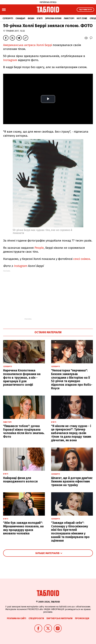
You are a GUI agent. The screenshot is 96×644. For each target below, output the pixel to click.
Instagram (10, 60)
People (39, 248)
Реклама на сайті (16, 618)
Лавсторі (69, 18)
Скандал (20, 18)
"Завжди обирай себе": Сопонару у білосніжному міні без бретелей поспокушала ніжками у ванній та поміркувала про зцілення (70, 532)
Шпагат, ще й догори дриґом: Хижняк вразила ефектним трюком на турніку (72, 482)
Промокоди (82, 618)
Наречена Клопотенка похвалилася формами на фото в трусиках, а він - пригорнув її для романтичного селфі (22, 378)
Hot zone (82, 18)
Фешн (31, 18)
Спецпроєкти (36, 618)
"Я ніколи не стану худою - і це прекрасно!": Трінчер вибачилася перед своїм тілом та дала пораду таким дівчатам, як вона (71, 433)
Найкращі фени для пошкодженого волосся (20, 480)
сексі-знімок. (82, 259)
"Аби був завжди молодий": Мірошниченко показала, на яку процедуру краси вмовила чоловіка (23, 528)
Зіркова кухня (53, 18)
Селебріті (8, 18)
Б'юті (40, 18)
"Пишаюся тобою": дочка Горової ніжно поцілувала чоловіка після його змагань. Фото (24, 431)
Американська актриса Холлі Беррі (28, 45)
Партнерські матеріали (59, 618)
